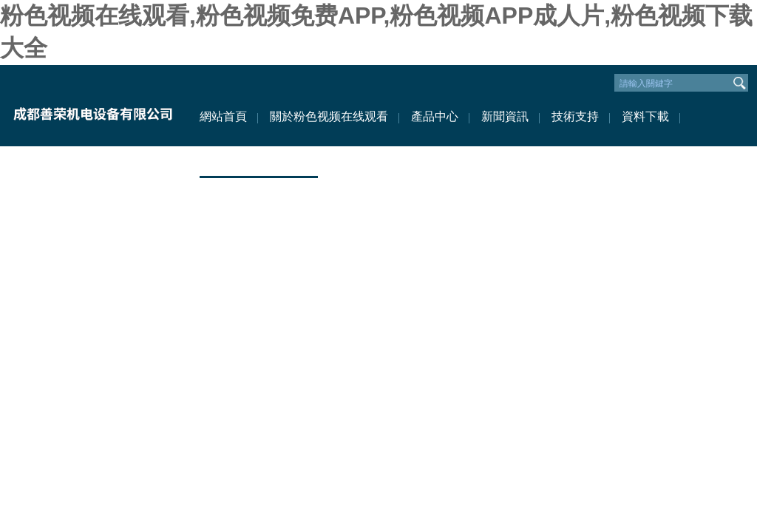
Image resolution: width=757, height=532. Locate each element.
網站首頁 (223, 116)
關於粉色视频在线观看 (329, 116)
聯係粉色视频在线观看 (259, 161)
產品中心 (435, 116)
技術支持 (575, 116)
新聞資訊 (505, 116)
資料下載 (645, 116)
